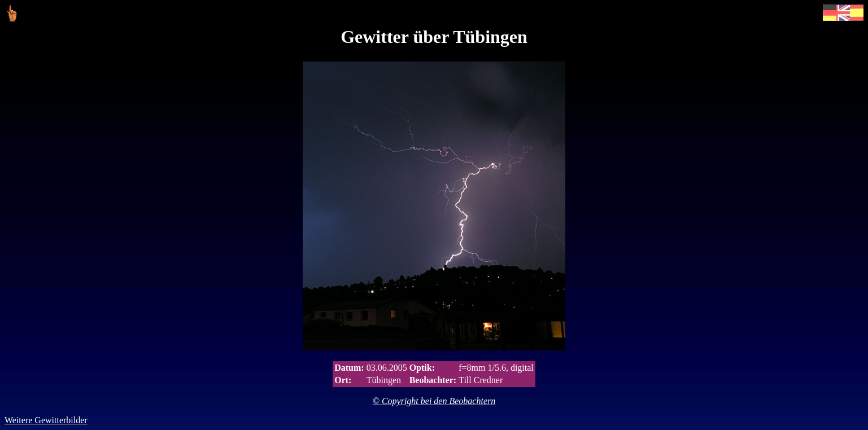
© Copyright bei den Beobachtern (434, 401)
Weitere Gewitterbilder (46, 420)
